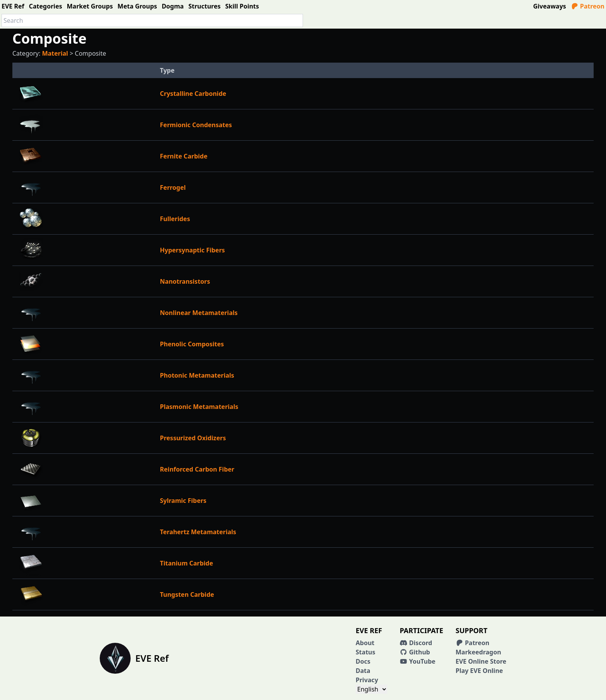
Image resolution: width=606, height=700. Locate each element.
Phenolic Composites (192, 344)
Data (363, 671)
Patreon (588, 6)
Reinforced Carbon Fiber (197, 469)
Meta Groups (137, 6)
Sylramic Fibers (183, 501)
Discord (416, 643)
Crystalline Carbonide (193, 94)
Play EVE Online (479, 671)
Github (415, 652)
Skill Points (242, 6)
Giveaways (550, 6)
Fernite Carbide (184, 156)
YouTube (417, 661)
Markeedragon (478, 652)
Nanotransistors (185, 281)
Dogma (173, 6)
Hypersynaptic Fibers (192, 250)
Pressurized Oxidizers (193, 438)
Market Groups (90, 6)
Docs (363, 661)
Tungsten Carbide (187, 594)
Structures (204, 6)
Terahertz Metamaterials (198, 532)
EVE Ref (13, 6)
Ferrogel (173, 187)
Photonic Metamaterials (197, 375)
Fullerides (175, 219)
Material (55, 53)
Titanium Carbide (186, 563)
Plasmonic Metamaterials (199, 407)
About (365, 643)
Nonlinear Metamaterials (199, 313)
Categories (46, 6)
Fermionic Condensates (196, 125)
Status (365, 652)
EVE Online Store (481, 661)
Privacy (367, 680)
